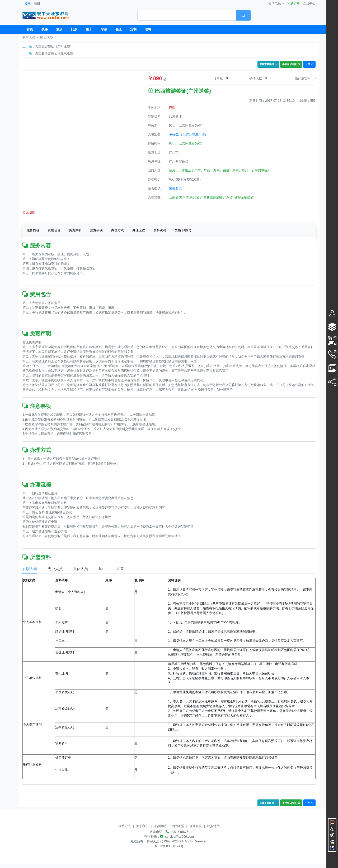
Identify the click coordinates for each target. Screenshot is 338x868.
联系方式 (125, 826)
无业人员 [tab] (55, 569)
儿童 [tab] (120, 569)
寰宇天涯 (29, 37)
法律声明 (160, 826)
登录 (28, 3)
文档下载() (183, 230)
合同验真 (196, 826)
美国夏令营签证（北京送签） (56, 53)
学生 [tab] (102, 569)
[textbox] (187, 15)
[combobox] (194, 15)
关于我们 (142, 826)
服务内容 (33, 230)
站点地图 (213, 826)
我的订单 (294, 3)
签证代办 (46, 37)
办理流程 (139, 230)
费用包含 (54, 230)
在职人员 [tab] (30, 569)
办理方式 (118, 230)
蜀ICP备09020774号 (169, 846)
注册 (37, 3)
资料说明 (160, 230)
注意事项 (96, 230)
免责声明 (75, 230)
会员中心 (309, 3)
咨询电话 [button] (275, 3)
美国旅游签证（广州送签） (54, 46)
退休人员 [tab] (81, 569)
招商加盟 (178, 826)
